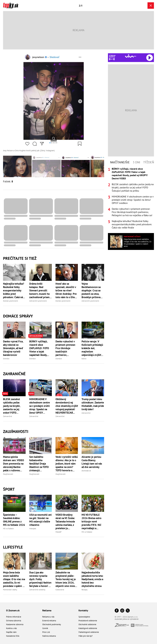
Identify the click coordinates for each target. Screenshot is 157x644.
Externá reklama (49, 621)
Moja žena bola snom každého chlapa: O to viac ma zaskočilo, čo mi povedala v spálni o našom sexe (14, 579)
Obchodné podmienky (52, 624)
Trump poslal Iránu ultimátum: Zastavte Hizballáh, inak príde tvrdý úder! (93, 404)
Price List (46, 632)
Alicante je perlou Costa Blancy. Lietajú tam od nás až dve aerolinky (92, 462)
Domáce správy (18, 316)
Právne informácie (14, 617)
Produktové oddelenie (88, 621)
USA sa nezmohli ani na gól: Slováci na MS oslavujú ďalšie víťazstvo (40, 520)
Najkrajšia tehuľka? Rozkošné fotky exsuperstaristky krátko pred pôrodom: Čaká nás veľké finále (14, 290)
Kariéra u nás (11, 628)
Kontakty (83, 610)
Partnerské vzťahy (10, 590)
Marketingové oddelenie (89, 632)
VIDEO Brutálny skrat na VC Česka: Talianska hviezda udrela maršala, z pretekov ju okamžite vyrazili (65, 521)
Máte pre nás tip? (86, 636)
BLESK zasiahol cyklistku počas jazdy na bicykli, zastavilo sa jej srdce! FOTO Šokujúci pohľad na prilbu (13, 406)
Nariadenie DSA (13, 636)
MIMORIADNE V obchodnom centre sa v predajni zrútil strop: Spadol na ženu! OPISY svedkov (40, 406)
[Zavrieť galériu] (151, 6)
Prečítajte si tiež (20, 258)
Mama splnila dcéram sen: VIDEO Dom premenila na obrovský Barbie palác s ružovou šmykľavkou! (13, 464)
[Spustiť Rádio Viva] (131, 56)
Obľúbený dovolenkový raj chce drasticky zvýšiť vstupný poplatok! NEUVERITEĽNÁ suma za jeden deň (67, 406)
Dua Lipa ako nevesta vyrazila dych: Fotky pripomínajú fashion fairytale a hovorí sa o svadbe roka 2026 (40, 579)
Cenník (45, 628)
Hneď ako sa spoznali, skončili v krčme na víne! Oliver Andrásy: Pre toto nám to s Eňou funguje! (66, 290)
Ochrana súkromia (14, 621)
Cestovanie (60, 590)
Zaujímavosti (16, 431)
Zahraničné (14, 374)
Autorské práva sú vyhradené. (127, 619)
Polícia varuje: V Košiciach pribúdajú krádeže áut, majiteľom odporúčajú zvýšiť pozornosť (92, 348)
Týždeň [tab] (149, 162)
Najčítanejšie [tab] (120, 162)
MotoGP (58, 532)
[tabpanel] (131, 198)
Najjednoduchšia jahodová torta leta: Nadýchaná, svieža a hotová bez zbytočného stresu (92, 579)
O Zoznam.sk (13, 610)
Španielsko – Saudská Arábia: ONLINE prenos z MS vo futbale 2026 (14, 520)
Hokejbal (33, 528)
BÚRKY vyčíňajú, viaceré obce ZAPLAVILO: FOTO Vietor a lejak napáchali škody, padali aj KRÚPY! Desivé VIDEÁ (39, 348)
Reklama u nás (48, 617)
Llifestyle (13, 547)
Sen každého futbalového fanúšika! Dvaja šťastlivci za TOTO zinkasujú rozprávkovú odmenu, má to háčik (39, 464)
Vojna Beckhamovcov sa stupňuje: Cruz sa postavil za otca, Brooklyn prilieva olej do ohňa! (91, 290)
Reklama (47, 610)
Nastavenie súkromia (15, 624)
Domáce (6, 359)
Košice (84, 359)
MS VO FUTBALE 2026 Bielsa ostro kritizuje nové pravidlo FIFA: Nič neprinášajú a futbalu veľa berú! (91, 521)
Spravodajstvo (84, 617)
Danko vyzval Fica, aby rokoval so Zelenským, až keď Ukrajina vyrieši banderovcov (13, 348)
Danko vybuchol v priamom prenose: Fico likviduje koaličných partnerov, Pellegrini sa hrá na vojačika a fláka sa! (66, 348)
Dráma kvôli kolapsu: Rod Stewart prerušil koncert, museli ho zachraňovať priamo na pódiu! (40, 290)
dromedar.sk (86, 471)
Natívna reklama (49, 636)
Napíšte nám (11, 632)
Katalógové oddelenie (88, 628)
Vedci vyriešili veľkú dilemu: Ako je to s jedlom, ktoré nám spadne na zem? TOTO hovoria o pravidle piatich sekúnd (67, 464)
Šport (9, 489)
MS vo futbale (8, 528)
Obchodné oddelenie (87, 624)
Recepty (85, 590)
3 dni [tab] (136, 162)
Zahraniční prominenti (38, 301)
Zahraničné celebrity (37, 590)
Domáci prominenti (11, 301)
